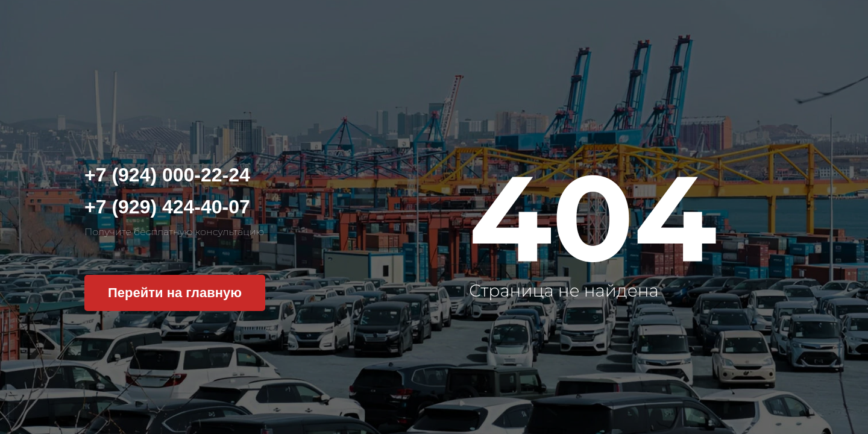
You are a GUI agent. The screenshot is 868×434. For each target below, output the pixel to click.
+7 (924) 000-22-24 (167, 175)
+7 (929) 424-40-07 (167, 207)
